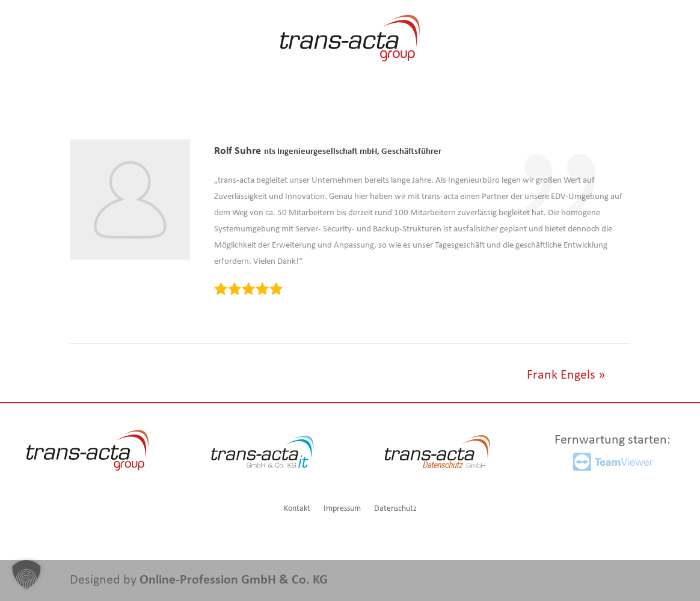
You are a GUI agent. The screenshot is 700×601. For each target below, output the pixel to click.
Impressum (342, 509)
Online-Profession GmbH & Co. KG (234, 580)
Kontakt (297, 509)
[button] (26, 575)
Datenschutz (395, 509)
